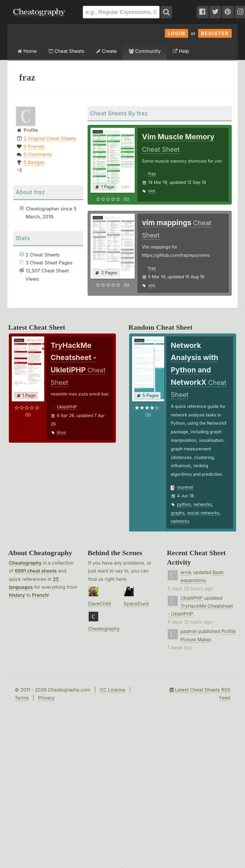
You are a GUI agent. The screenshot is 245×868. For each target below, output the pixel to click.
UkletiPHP (67, 407)
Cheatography (25, 563)
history (17, 595)
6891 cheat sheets (36, 571)
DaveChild (100, 604)
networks (203, 504)
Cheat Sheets (66, 51)
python (184, 504)
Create (107, 51)
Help (181, 51)
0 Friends (34, 146)
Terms (22, 698)
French (40, 595)
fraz (152, 174)
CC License (112, 690)
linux (62, 432)
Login (177, 33)
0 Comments (38, 154)
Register (215, 33)
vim (152, 191)
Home (27, 51)
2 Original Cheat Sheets (50, 138)
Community (145, 51)
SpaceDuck (136, 604)
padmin (189, 631)
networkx (180, 521)
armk (186, 572)
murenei (185, 487)
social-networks (203, 513)
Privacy (46, 698)
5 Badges (34, 162)
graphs (178, 513)
